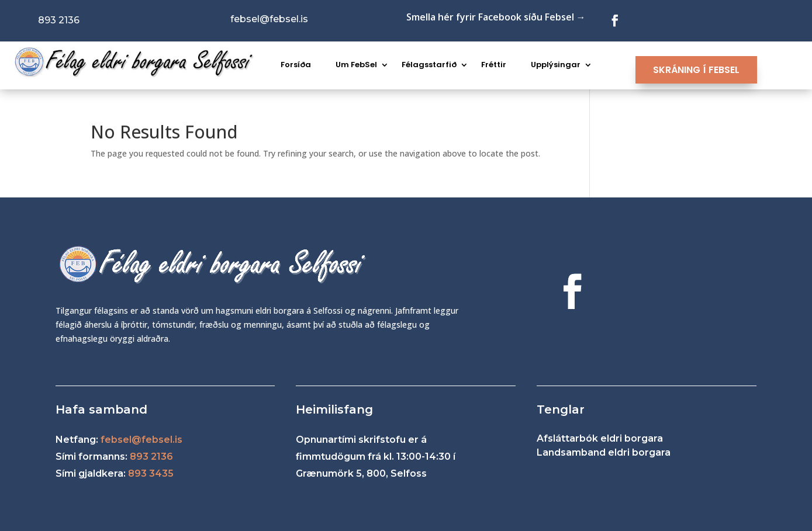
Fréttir (494, 65)
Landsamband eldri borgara (604, 452)
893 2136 (151, 457)
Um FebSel (356, 65)
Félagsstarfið (429, 65)
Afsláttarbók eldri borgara (600, 438)
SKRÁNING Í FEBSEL (696, 70)
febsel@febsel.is (141, 440)
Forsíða (296, 65)
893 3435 (151, 473)
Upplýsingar (556, 65)
